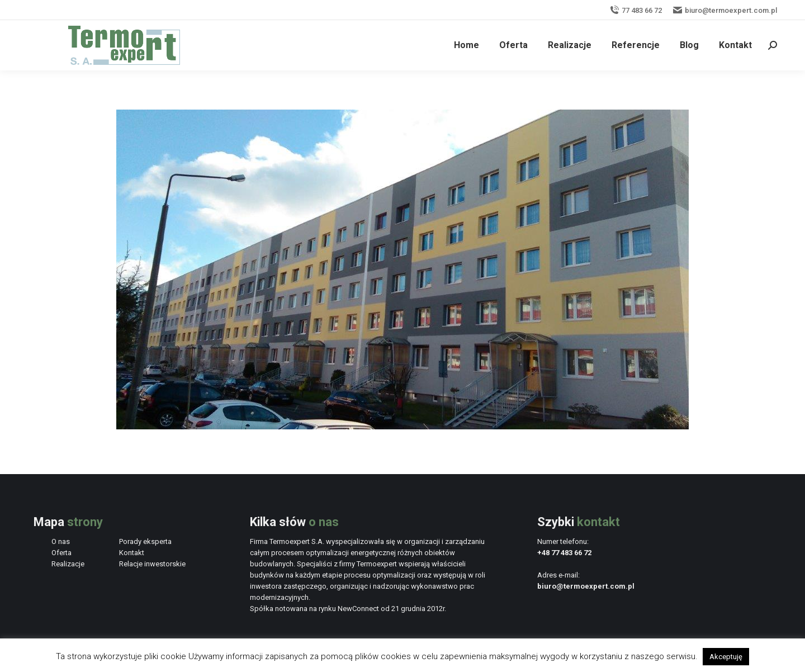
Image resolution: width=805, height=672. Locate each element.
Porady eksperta (145, 541)
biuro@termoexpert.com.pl (725, 10)
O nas (61, 541)
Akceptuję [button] (726, 657)
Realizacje (68, 564)
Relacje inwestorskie (152, 564)
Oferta (61, 553)
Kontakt (132, 553)
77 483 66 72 (636, 10)
